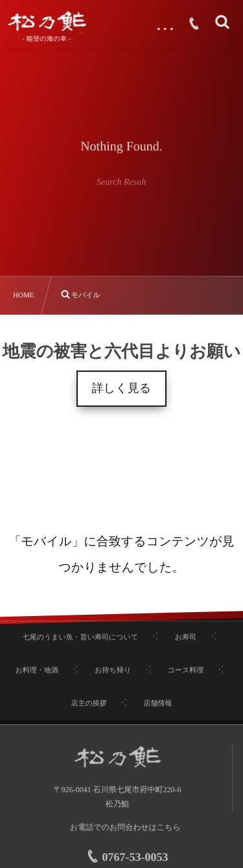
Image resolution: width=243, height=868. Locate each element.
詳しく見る (121, 388)
